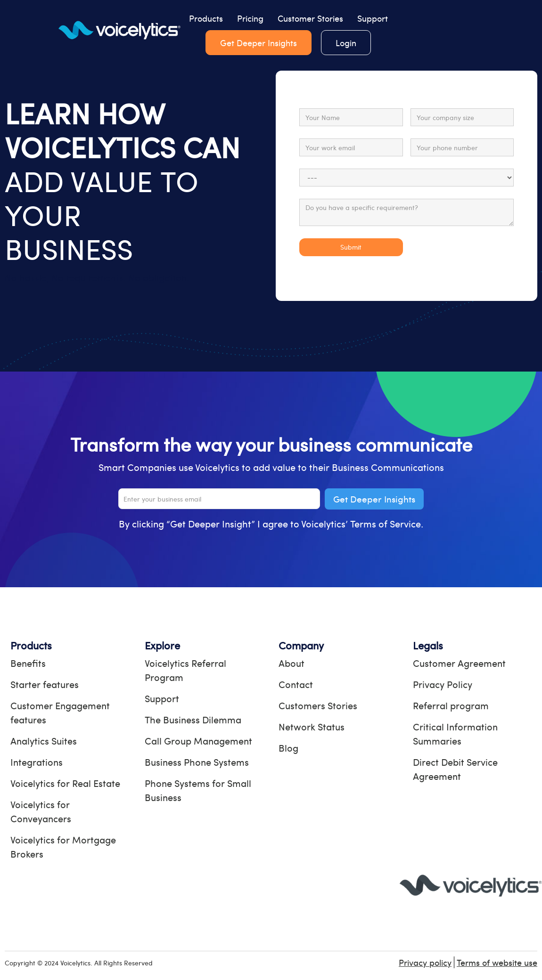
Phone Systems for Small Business (198, 790)
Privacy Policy (443, 684)
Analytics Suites (44, 741)
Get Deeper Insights (259, 43)
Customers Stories (318, 705)
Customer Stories (310, 18)
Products (206, 18)
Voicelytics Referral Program (185, 670)
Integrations (37, 762)
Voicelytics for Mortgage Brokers (63, 846)
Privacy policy (425, 962)
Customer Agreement (459, 663)
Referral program (451, 705)
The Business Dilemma (193, 719)
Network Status (312, 726)
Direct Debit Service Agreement (455, 769)
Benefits (28, 663)
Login (346, 43)
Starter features (45, 684)
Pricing (250, 18)
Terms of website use (497, 962)
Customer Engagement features (60, 712)
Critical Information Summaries (455, 733)
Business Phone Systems (197, 762)
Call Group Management (198, 741)
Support (373, 18)
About (292, 663)
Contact (296, 684)
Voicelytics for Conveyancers (41, 811)
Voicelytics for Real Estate (65, 783)
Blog (288, 748)
